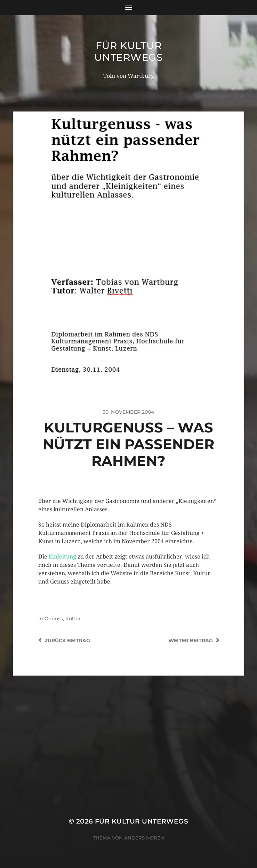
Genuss (54, 619)
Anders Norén (144, 838)
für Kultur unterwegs (128, 51)
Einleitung (62, 557)
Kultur (73, 619)
